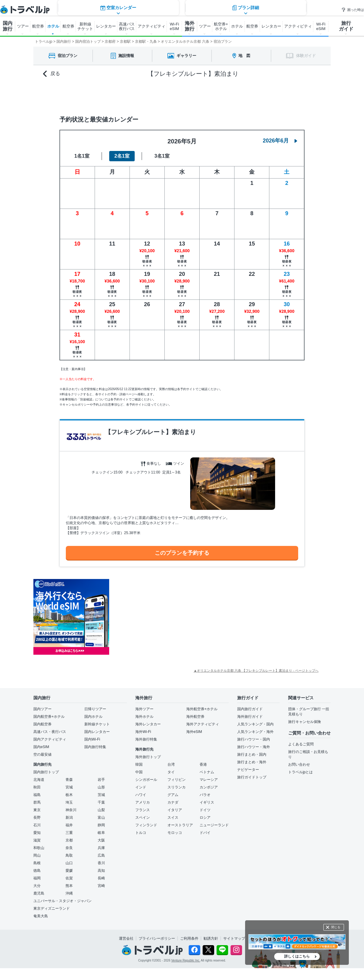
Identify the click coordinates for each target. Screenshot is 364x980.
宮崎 (101, 886)
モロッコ (175, 833)
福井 (69, 825)
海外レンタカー (148, 724)
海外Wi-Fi (143, 732)
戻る (52, 74)
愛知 (37, 833)
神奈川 (71, 810)
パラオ (205, 795)
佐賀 (69, 878)
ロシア (205, 818)
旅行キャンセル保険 (305, 722)
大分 (37, 886)
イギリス (207, 802)
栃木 (69, 795)
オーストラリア (180, 825)
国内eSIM (41, 747)
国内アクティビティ (50, 739)
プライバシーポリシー (157, 938)
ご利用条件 (189, 938)
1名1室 (82, 156)
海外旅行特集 (146, 739)
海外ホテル (144, 717)
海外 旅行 (190, 26)
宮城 (69, 787)
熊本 (69, 886)
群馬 (37, 802)
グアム (173, 795)
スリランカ (177, 787)
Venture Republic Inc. (186, 960)
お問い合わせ (299, 764)
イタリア (175, 810)
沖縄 (69, 893)
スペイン (143, 818)
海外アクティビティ (203, 724)
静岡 (101, 825)
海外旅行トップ (148, 757)
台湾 (171, 764)
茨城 (101, 795)
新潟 (69, 818)
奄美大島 (41, 916)
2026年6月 (280, 141)
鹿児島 (39, 893)
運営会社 (126, 938)
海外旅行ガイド (250, 717)
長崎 (101, 878)
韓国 (139, 764)
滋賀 (37, 840)
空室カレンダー (118, 95)
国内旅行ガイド (250, 709)
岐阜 (101, 833)
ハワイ (141, 795)
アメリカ (143, 802)
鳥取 (69, 855)
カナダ (173, 802)
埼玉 (69, 802)
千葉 (101, 802)
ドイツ (205, 810)
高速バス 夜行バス (127, 26)
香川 (101, 863)
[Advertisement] (170, 617)
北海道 (39, 780)
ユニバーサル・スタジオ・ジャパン (62, 901)
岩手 (101, 780)
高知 (101, 871)
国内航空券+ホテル (49, 717)
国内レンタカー (97, 732)
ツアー (23, 26)
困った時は (353, 10)
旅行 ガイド (346, 26)
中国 (139, 772)
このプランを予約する (182, 553)
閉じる (336, 927)
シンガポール (146, 780)
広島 (101, 855)
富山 (101, 818)
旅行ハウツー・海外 (254, 747)
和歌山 (39, 848)
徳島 (37, 871)
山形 (101, 787)
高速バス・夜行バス (50, 732)
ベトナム (207, 772)
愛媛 (69, 871)
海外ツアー (144, 709)
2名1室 (122, 156)
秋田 (37, 787)
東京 (37, 810)
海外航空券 (195, 717)
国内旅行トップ (46, 772)
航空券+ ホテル (221, 26)
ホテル (53, 26)
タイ (171, 772)
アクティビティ (152, 26)
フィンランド (146, 825)
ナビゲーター (248, 770)
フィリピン (177, 780)
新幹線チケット (97, 724)
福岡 (37, 878)
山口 (69, 863)
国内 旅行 (8, 26)
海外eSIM (194, 732)
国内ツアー (42, 709)
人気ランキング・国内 (255, 724)
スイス (173, 818)
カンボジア (209, 787)
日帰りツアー (95, 709)
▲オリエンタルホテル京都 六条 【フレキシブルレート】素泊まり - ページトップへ (256, 671)
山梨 (101, 810)
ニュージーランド (214, 825)
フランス (143, 810)
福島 (37, 795)
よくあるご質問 (301, 744)
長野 (37, 818)
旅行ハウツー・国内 (254, 739)
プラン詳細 (246, 95)
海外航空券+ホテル (202, 709)
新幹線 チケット (85, 26)
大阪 (101, 840)
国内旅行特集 (95, 747)
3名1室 (162, 156)
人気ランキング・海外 (255, 732)
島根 (37, 863)
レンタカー (106, 26)
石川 (37, 825)
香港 (203, 764)
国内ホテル (93, 717)
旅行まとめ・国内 (252, 754)
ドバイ (205, 833)
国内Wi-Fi (92, 739)
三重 (69, 833)
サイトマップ (234, 938)
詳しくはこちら (297, 956)
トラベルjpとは (300, 772)
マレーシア (209, 780)
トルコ (141, 833)
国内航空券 (42, 724)
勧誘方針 (211, 938)
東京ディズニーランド (52, 908)
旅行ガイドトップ (252, 777)
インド (141, 787)
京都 (69, 840)
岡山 (37, 855)
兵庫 (101, 848)
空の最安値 (42, 754)
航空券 (38, 26)
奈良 (69, 848)
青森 (69, 780)
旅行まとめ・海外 (252, 762)
